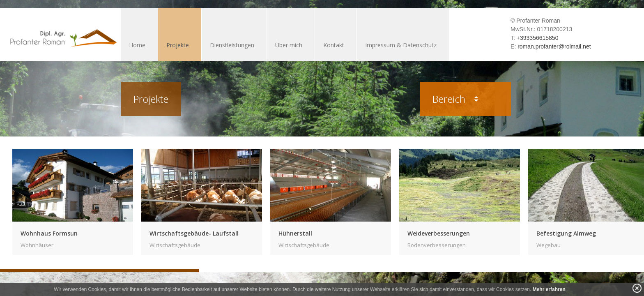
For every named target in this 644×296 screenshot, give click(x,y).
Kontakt (334, 45)
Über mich (289, 45)
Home (137, 45)
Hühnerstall (295, 233)
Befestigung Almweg (566, 233)
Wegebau (549, 245)
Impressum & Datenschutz (401, 45)
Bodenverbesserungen (437, 245)
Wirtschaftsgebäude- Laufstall (194, 233)
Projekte (178, 45)
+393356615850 (538, 38)
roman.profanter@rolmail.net (554, 46)
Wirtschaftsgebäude (175, 245)
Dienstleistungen (232, 45)
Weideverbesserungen (439, 233)
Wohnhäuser (37, 245)
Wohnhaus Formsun (49, 233)
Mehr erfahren (549, 289)
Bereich (455, 99)
